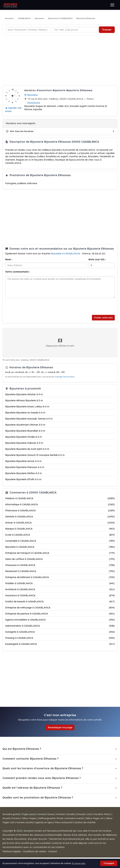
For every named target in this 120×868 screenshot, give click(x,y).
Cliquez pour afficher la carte (60, 342)
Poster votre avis (103, 318)
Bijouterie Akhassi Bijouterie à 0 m (24, 400)
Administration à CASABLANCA (60, 626)
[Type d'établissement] (28, 30)
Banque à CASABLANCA (60, 529)
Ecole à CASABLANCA (60, 535)
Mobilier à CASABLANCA (60, 583)
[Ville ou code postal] (75, 30)
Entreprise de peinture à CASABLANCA (60, 614)
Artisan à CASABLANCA (60, 523)
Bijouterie (31, 95)
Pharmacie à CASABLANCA (60, 511)
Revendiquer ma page (60, 727)
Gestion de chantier (85, 822)
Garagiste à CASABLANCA (60, 632)
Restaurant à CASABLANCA (60, 571)
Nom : (9, 259)
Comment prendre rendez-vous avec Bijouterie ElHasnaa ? (42, 778)
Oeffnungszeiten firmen (51, 818)
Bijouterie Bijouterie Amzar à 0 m (23, 461)
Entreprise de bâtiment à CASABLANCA (60, 577)
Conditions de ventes (35, 851)
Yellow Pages (29, 818)
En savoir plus (79, 863)
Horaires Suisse (46, 814)
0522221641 (34, 103)
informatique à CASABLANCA (60, 504)
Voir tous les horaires (20, 131)
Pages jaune (29, 814)
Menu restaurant (64, 822)
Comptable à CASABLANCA (60, 541)
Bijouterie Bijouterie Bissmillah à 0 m (25, 431)
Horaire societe (25, 822)
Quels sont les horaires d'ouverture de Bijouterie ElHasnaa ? (43, 768)
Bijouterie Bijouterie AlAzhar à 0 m (24, 394)
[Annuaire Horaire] (10, 5)
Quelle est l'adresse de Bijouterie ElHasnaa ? (32, 788)
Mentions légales (12, 851)
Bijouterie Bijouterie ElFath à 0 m (23, 479)
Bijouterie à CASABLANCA (66, 254)
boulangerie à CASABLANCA (60, 644)
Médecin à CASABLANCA (60, 498)
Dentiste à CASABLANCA (60, 517)
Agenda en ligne (44, 822)
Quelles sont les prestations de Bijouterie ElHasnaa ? (38, 797)
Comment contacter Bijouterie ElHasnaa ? (31, 759)
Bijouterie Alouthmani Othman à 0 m (25, 425)
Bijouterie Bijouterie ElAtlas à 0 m (24, 473)
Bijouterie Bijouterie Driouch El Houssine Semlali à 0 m (35, 455)
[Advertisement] (60, 61)
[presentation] (30, 306)
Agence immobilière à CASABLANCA (60, 620)
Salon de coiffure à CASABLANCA (60, 559)
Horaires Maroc (102, 814)
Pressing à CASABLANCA (60, 638)
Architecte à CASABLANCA (60, 589)
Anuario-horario (11, 818)
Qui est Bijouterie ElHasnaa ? (22, 749)
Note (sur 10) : (97, 259)
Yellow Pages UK (94, 818)
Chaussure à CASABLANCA (60, 565)
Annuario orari (84, 814)
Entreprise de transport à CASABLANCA (60, 553)
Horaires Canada (65, 814)
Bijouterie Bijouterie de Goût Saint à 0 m (27, 449)
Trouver (107, 30)
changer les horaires (65, 377)
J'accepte (109, 863)
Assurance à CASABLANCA (60, 595)
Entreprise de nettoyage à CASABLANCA (60, 608)
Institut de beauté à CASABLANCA (60, 602)
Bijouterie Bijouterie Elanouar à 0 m (25, 467)
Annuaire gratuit (11, 814)
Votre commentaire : (18, 272)
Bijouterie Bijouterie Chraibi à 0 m (24, 437)
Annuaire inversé (74, 818)
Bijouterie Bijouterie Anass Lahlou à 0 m (27, 407)
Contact (53, 851)
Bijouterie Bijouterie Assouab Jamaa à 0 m (29, 419)
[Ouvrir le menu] (112, 5)
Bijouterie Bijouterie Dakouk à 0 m (24, 443)
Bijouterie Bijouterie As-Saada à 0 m (25, 413)
